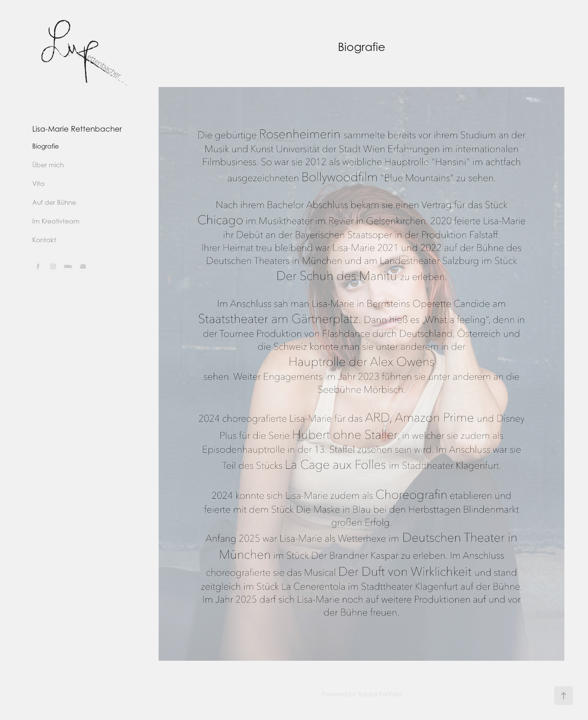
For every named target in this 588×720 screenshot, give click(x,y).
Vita (38, 184)
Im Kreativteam (56, 221)
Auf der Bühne (54, 202)
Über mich (48, 165)
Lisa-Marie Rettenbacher (77, 129)
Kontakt (44, 240)
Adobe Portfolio (379, 694)
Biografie (46, 146)
